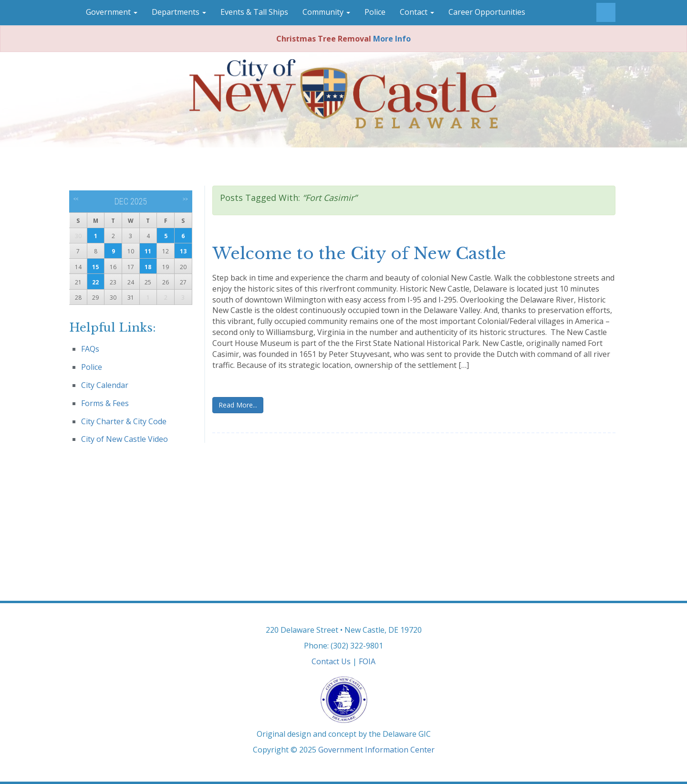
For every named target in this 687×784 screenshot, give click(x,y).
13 (183, 251)
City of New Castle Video (125, 439)
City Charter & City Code (124, 421)
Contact (417, 12)
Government (112, 12)
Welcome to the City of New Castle (359, 253)
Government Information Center (376, 750)
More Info (392, 39)
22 (95, 282)
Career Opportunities (487, 12)
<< (76, 199)
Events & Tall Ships (254, 12)
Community (326, 12)
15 (95, 267)
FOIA (367, 661)
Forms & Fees (105, 403)
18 (148, 267)
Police (375, 12)
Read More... (238, 405)
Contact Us (331, 661)
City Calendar (105, 385)
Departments (179, 12)
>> (185, 199)
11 (148, 251)
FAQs (90, 349)
